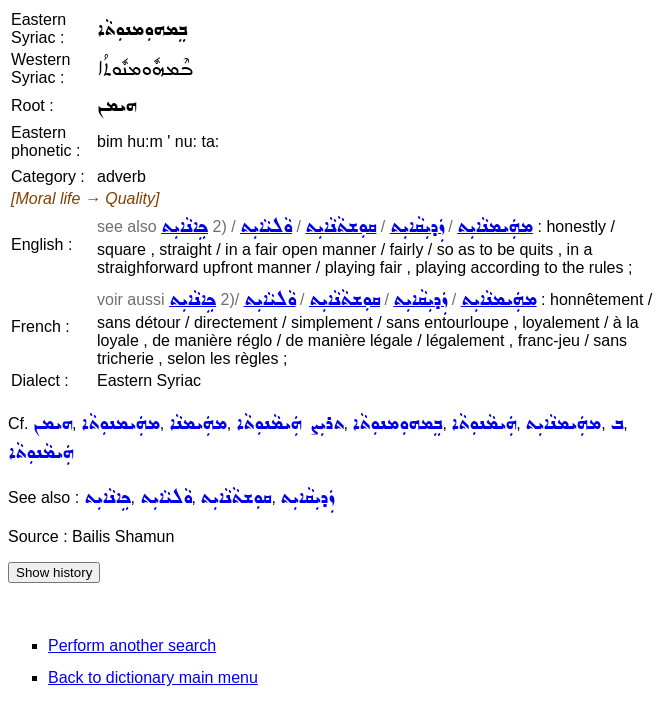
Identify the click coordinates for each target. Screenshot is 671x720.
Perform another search (132, 645)
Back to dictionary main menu (153, 677)
